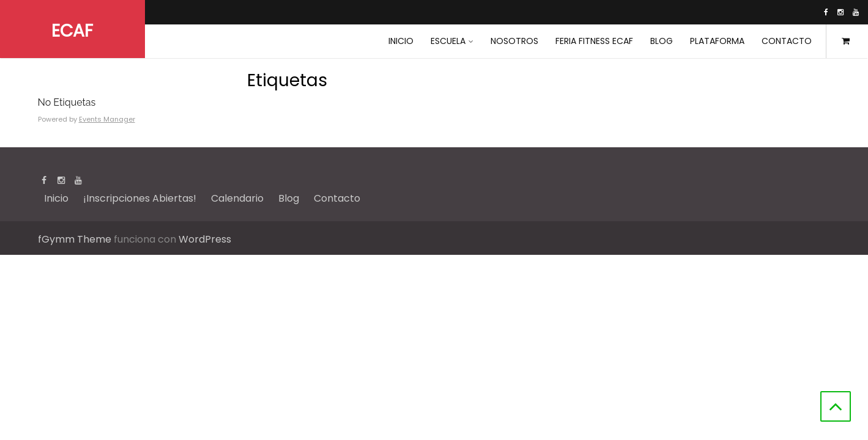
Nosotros (514, 41)
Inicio (56, 198)
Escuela (448, 41)
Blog (662, 41)
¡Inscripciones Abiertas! (140, 198)
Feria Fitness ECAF (594, 41)
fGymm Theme (75, 239)
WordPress (205, 239)
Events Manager (107, 119)
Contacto (787, 41)
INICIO (401, 41)
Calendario (237, 198)
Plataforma (717, 41)
